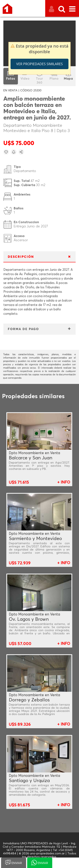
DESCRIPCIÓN (21, 257)
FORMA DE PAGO (23, 329)
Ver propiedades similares (39, 64)
